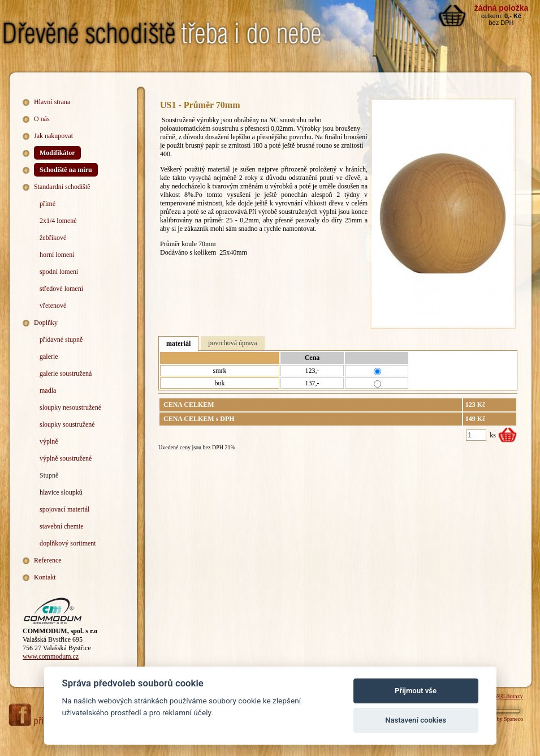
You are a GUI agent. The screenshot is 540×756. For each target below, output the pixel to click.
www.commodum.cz (51, 656)
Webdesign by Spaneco (497, 719)
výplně (49, 441)
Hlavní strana (52, 102)
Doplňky (46, 323)
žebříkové (53, 238)
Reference (48, 560)
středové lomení (61, 289)
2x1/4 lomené (58, 221)
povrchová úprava (232, 343)
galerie (49, 356)
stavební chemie (62, 526)
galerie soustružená (66, 373)
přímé (47, 204)
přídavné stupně (61, 340)
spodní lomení (59, 272)
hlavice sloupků (61, 492)
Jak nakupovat (53, 136)
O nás (42, 119)
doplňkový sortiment (68, 543)
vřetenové (53, 306)
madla (48, 390)
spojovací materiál (64, 509)
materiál (178, 343)
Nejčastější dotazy (500, 696)
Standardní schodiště (62, 187)
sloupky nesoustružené (70, 407)
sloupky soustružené (67, 424)
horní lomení (57, 255)
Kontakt (45, 577)
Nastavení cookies (416, 720)
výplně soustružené (66, 458)
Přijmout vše (416, 691)
